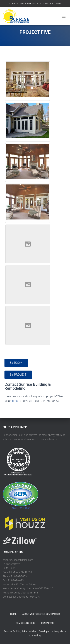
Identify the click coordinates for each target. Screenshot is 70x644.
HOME (13, 614)
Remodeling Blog (26, 623)
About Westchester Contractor (41, 614)
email (16, 401)
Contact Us (48, 623)
